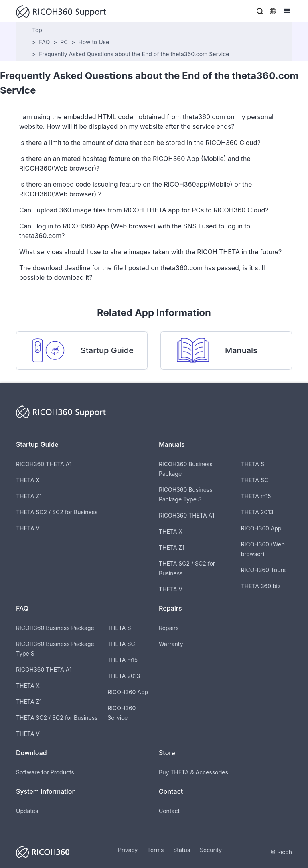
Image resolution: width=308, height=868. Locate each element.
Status (182, 850)
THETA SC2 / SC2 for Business (57, 512)
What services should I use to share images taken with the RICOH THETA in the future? (150, 252)
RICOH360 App (261, 528)
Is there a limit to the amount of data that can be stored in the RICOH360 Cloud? (140, 143)
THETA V (28, 528)
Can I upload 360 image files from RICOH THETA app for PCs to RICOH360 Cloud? (144, 210)
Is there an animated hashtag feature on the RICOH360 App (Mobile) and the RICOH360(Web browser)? (135, 163)
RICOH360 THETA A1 (44, 464)
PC (64, 42)
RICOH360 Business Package (55, 628)
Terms (155, 850)
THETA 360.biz (261, 586)
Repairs (169, 628)
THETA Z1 (29, 496)
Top (37, 30)
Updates (27, 811)
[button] (260, 11)
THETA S (253, 464)
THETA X (28, 480)
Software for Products (45, 772)
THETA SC (255, 480)
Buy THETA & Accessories (194, 772)
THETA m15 (256, 496)
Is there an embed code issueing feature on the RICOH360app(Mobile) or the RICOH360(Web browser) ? (136, 189)
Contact (169, 811)
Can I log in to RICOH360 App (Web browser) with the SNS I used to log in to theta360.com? (135, 231)
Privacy (128, 850)
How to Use (94, 42)
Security (211, 850)
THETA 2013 (257, 512)
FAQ (44, 42)
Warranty (171, 644)
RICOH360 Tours (263, 570)
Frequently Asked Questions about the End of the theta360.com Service (134, 54)
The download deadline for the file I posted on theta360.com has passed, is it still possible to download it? (142, 273)
